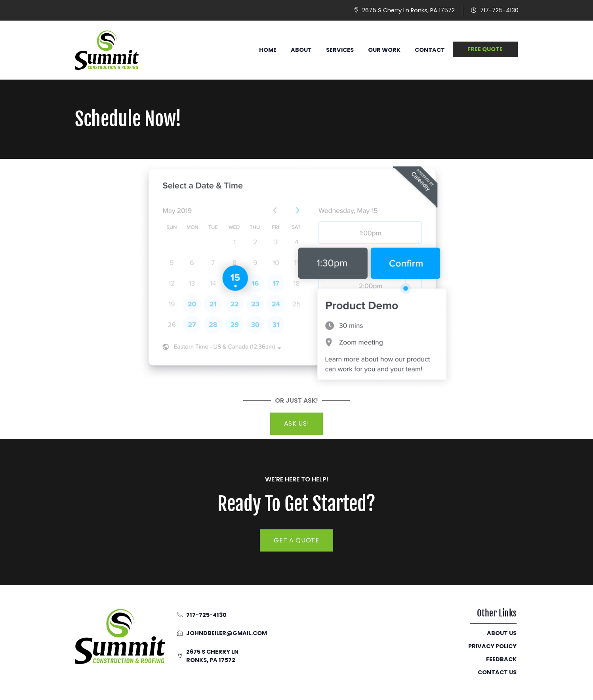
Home (268, 50)
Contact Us (497, 672)
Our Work (384, 50)
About (301, 50)
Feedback (501, 659)
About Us (502, 633)
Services (340, 50)
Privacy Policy (492, 646)
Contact (430, 50)
